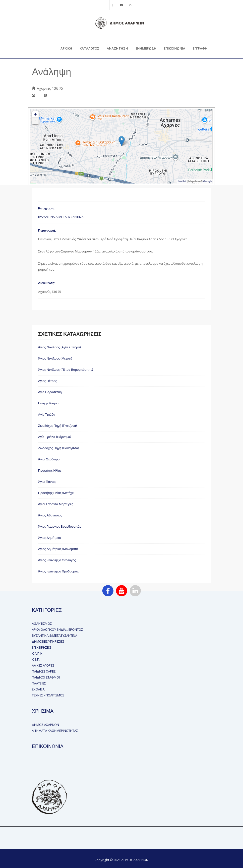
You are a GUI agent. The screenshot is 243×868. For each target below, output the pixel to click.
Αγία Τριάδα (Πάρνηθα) (55, 437)
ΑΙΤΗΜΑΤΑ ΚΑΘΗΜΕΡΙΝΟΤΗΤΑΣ (55, 731)
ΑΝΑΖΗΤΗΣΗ (117, 48)
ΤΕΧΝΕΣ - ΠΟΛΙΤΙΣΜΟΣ (48, 695)
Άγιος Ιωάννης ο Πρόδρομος (58, 571)
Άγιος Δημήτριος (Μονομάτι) (58, 549)
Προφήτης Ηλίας (50, 470)
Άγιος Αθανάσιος (50, 515)
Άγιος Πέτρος (48, 381)
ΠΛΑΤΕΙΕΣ (39, 683)
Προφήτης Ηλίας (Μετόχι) (56, 493)
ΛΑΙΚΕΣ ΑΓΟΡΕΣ (43, 665)
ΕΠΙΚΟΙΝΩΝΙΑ (175, 48)
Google (208, 181)
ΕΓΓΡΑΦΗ (200, 48)
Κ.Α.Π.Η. (38, 653)
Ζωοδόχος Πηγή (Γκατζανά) (58, 426)
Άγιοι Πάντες (47, 482)
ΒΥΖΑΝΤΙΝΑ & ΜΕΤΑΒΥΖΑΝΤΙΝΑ (61, 217)
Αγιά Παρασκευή (50, 392)
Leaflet (182, 181)
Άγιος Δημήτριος (50, 538)
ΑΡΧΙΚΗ (66, 48)
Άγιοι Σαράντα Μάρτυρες (56, 504)
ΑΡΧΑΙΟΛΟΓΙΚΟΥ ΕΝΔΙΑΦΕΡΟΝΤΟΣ (57, 629)
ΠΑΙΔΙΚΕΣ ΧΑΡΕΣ (44, 671)
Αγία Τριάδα (47, 414)
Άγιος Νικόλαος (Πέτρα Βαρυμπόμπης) (66, 370)
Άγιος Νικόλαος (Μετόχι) (55, 358)
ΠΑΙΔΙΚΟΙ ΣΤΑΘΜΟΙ (46, 677)
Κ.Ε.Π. (36, 659)
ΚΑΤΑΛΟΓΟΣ (90, 48)
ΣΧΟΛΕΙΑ (38, 689)
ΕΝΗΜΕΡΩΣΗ (146, 48)
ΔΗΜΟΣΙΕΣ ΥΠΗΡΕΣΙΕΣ (48, 641)
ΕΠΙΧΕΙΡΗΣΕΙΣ (42, 647)
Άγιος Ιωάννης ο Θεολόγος (57, 560)
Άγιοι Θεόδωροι (49, 459)
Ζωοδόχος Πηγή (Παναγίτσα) (59, 448)
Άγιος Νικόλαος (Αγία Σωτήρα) (60, 347)
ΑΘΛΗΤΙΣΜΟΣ (42, 623)
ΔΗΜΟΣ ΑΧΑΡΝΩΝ (45, 725)
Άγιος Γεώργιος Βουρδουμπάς (60, 527)
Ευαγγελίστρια (48, 403)
